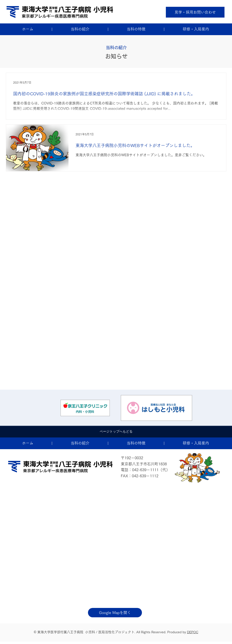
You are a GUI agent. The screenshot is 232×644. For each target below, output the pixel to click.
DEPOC (193, 632)
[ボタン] (85, 408)
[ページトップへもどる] (116, 432)
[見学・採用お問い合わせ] (195, 12)
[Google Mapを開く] (115, 613)
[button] (80, 29)
